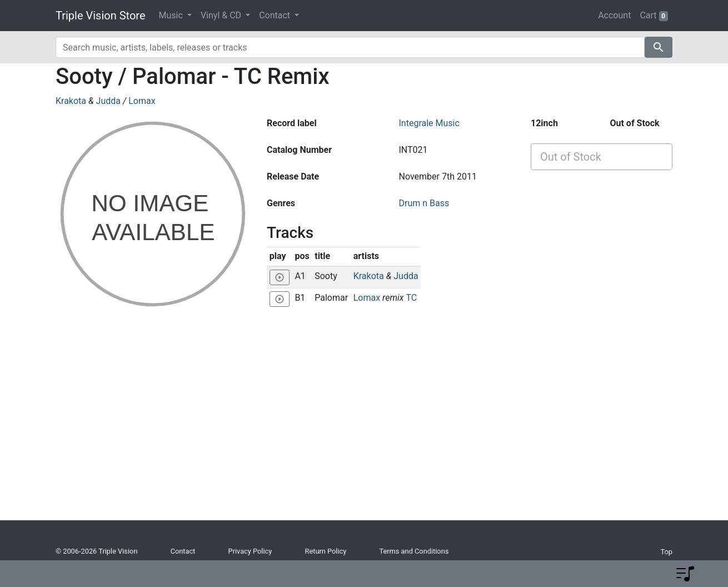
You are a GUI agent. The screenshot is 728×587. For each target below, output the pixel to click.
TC (411, 298)
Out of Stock (571, 157)
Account (614, 15)
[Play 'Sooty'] (280, 277)
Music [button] (172, 15)
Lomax (142, 101)
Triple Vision (118, 551)
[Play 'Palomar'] (280, 299)
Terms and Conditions (414, 551)
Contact (183, 551)
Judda (108, 101)
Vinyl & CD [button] (222, 15)
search (659, 47)
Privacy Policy (250, 551)
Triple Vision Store (101, 16)
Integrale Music (429, 123)
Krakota (71, 101)
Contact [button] (276, 15)
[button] (685, 574)
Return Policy (326, 551)
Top (666, 552)
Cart (654, 16)
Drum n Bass (424, 203)
